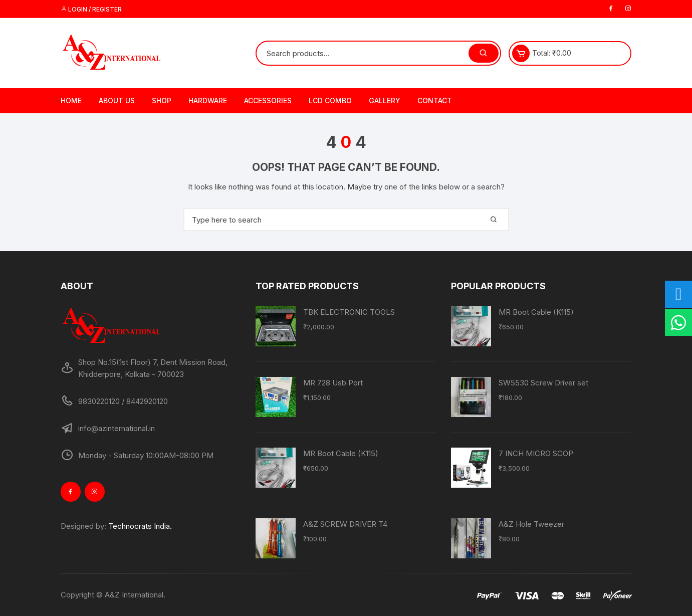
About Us (117, 100)
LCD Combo (330, 100)
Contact (435, 100)
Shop (162, 100)
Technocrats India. (140, 526)
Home (71, 100)
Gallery (385, 100)
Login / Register (91, 9)
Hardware (208, 100)
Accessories (268, 100)
